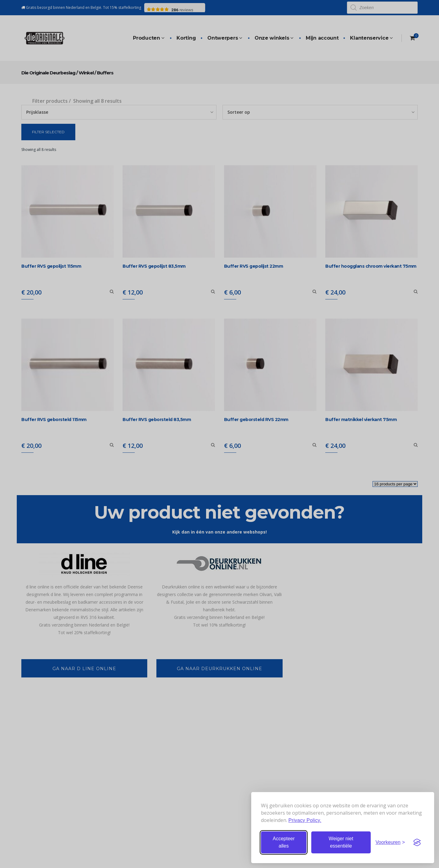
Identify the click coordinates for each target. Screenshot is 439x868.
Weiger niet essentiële (341, 842)
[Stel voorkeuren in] (390, 842)
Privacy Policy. (305, 820)
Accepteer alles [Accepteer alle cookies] (284, 842)
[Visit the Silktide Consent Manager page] (417, 842)
